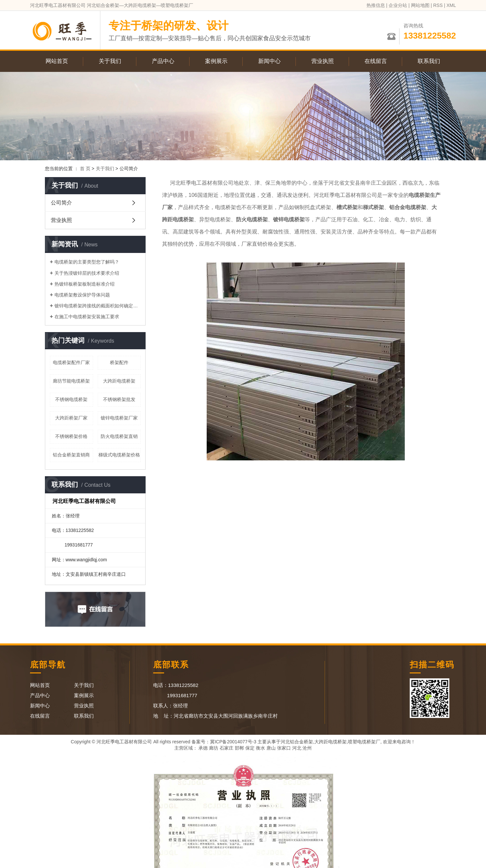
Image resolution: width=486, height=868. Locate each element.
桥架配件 (119, 362)
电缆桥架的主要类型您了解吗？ (87, 262)
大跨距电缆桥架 (119, 381)
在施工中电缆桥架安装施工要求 (87, 317)
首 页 (85, 169)
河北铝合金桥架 (297, 742)
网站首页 (57, 61)
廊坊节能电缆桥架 (71, 381)
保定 (250, 748)
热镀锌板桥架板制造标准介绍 (85, 284)
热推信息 (376, 5)
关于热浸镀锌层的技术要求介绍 (87, 273)
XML (451, 5)
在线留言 (376, 61)
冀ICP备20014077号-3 (233, 742)
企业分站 (398, 5)
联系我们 (429, 61)
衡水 (260, 748)
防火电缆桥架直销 (119, 436)
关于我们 (110, 61)
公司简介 (61, 203)
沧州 (307, 748)
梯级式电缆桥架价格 (119, 455)
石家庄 (226, 748)
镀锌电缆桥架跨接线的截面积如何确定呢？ (98, 306)
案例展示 (216, 61)
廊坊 (214, 748)
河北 (297, 748)
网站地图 (420, 5)
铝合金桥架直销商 (71, 455)
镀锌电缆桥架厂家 (119, 418)
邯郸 (239, 748)
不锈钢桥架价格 (71, 436)
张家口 (284, 748)
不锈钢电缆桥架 (71, 399)
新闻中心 (269, 61)
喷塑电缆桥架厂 (364, 742)
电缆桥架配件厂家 (71, 362)
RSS (438, 5)
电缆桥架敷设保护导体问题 (82, 295)
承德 (203, 748)
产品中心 (163, 61)
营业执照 (323, 61)
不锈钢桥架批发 (119, 399)
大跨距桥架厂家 (71, 418)
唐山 (271, 748)
